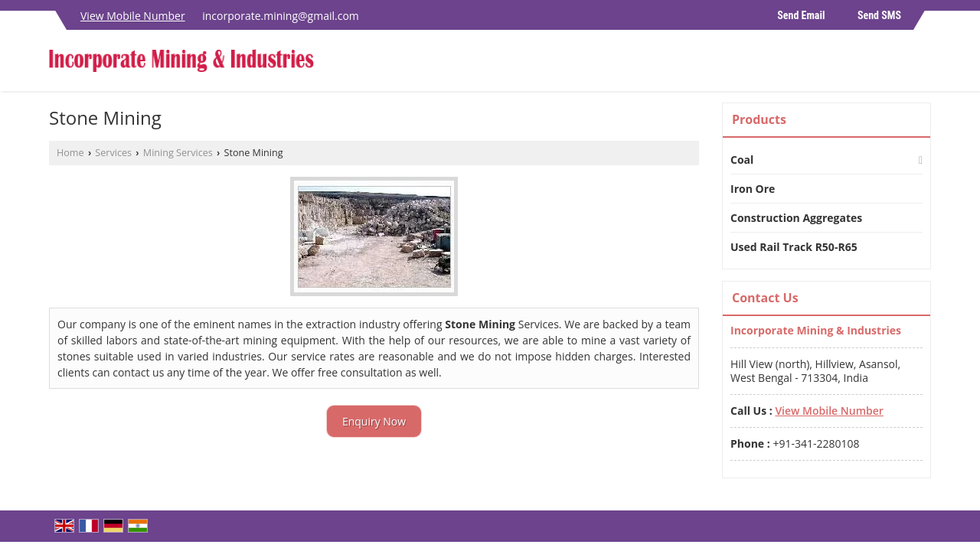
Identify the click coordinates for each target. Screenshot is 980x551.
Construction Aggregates (796, 218)
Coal (742, 160)
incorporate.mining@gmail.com (281, 16)
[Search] (921, 65)
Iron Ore (753, 189)
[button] (133, 16)
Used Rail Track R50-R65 (794, 247)
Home (70, 153)
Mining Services (178, 153)
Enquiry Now (374, 421)
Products (759, 119)
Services (113, 153)
